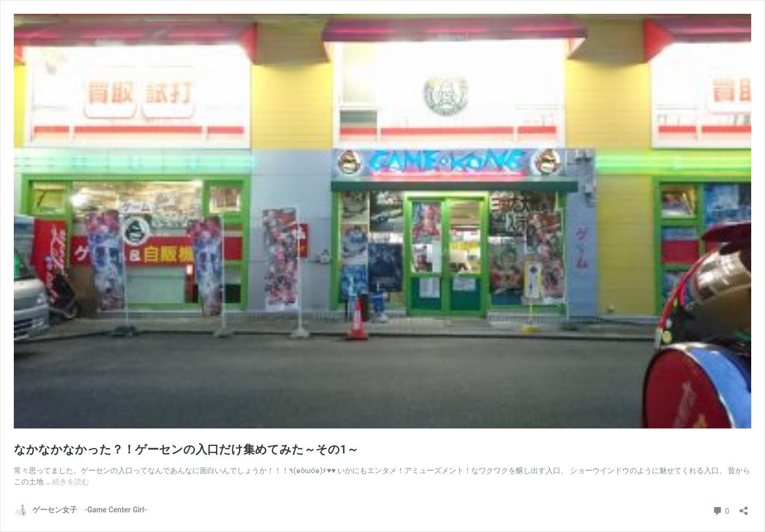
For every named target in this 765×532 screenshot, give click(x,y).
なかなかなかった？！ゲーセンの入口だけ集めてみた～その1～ (186, 449)
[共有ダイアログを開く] (744, 507)
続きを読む (71, 482)
